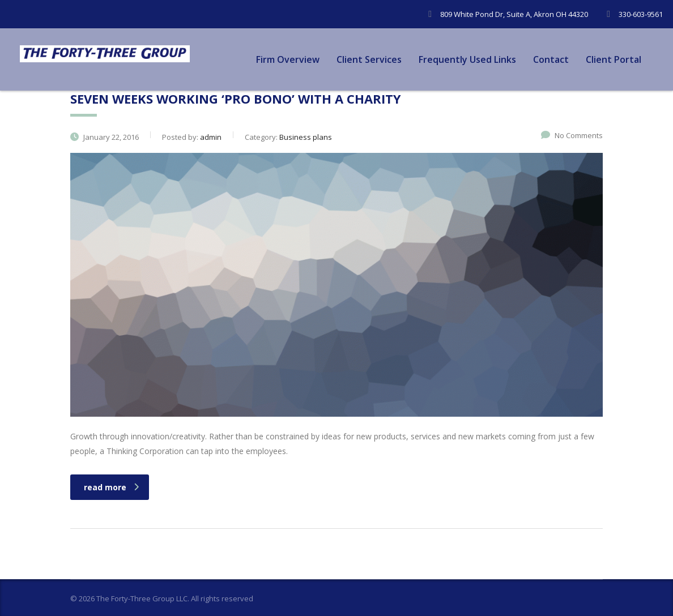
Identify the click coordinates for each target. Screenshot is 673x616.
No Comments (572, 135)
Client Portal (614, 59)
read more (111, 487)
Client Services (369, 59)
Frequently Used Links (467, 59)
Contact (551, 59)
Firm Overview (288, 59)
